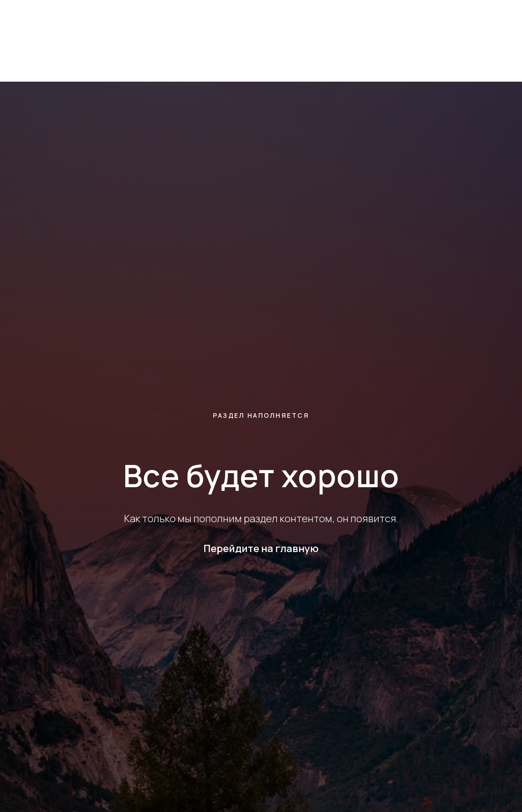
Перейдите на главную (261, 548)
